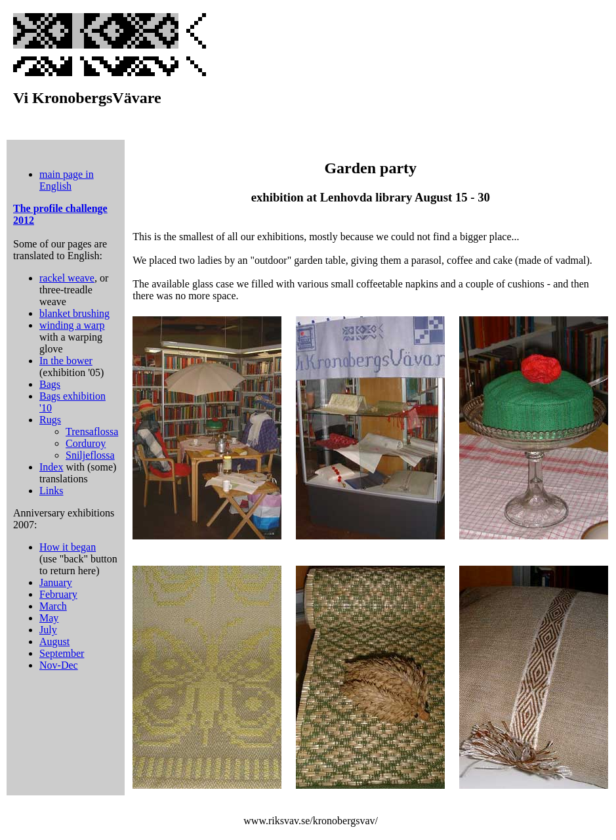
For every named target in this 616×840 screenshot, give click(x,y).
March (53, 606)
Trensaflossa (92, 431)
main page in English (67, 180)
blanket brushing (74, 313)
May (49, 618)
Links (51, 491)
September (62, 653)
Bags (50, 384)
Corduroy (86, 443)
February (58, 594)
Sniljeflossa (90, 455)
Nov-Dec (59, 665)
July (48, 630)
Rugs (50, 420)
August (54, 641)
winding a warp (72, 325)
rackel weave (67, 278)
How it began (68, 547)
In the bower (66, 361)
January (56, 582)
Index (51, 467)
